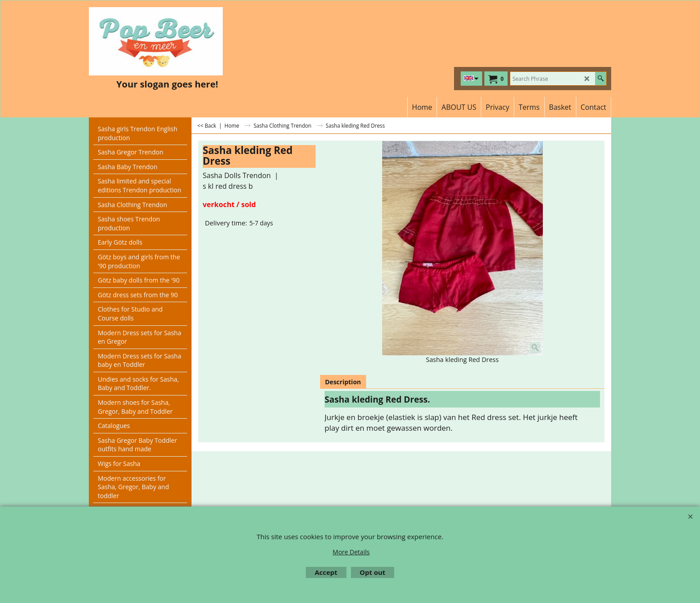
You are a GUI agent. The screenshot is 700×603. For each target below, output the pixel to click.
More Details (351, 552)
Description (343, 382)
